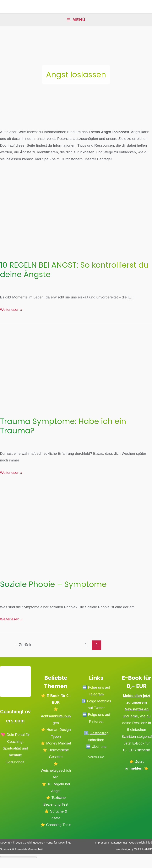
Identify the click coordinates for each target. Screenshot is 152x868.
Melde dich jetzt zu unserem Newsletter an (137, 702)
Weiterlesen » (11, 310)
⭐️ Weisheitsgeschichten (56, 770)
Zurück (22, 645)
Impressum (102, 842)
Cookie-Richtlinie (140, 842)
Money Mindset (59, 743)
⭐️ (43, 730)
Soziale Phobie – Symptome (53, 584)
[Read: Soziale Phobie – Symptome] (76, 529)
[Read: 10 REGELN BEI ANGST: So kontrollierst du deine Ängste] (76, 210)
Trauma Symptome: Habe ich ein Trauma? (63, 426)
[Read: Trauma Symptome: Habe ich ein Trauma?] (76, 366)
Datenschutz (120, 842)
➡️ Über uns (96, 746)
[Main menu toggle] (76, 20)
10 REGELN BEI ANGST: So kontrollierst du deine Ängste (74, 270)
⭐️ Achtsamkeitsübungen (56, 716)
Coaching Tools (59, 825)
